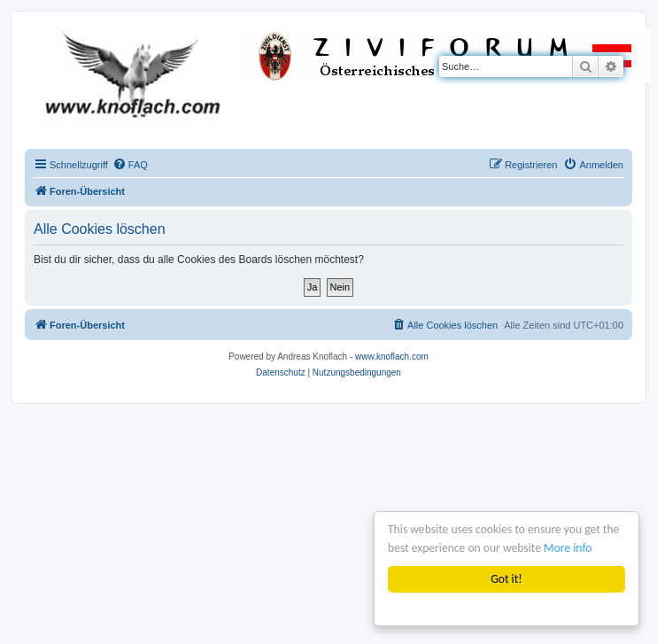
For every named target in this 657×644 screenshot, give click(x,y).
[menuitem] (130, 165)
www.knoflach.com (392, 357)
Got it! (506, 579)
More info (568, 548)
